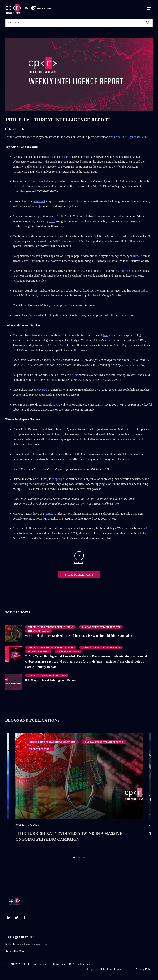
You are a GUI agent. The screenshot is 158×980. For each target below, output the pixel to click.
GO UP (79, 558)
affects (74, 375)
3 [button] (84, 857)
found (43, 429)
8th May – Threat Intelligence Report (51, 680)
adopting (57, 479)
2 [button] (79, 857)
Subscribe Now (15, 952)
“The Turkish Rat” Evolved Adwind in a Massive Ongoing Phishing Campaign (79, 636)
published (39, 201)
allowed (137, 256)
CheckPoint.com (111, 969)
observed (66, 157)
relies (123, 271)
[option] (79, 791)
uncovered (40, 390)
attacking (146, 529)
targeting (51, 514)
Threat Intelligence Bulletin (130, 137)
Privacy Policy (144, 969)
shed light (33, 454)
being (107, 335)
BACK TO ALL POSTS (79, 575)
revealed (43, 182)
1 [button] (74, 857)
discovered (34, 315)
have (55, 405)
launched (109, 241)
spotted (51, 221)
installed (143, 291)
